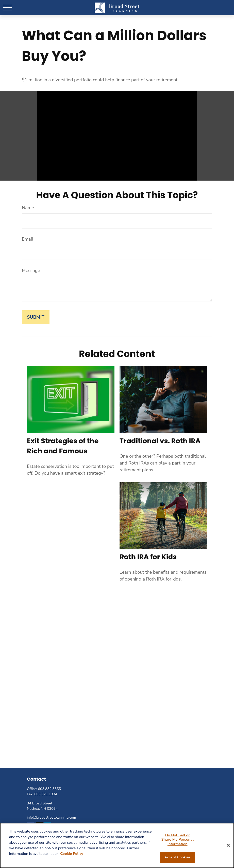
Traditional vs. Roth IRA (160, 441)
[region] (117, 845)
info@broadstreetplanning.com (51, 817)
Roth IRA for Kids (148, 557)
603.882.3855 (49, 789)
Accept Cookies (177, 857)
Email (28, 239)
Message (31, 271)
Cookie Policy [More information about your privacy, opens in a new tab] (72, 854)
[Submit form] (36, 317)
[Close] (228, 845)
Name (28, 208)
